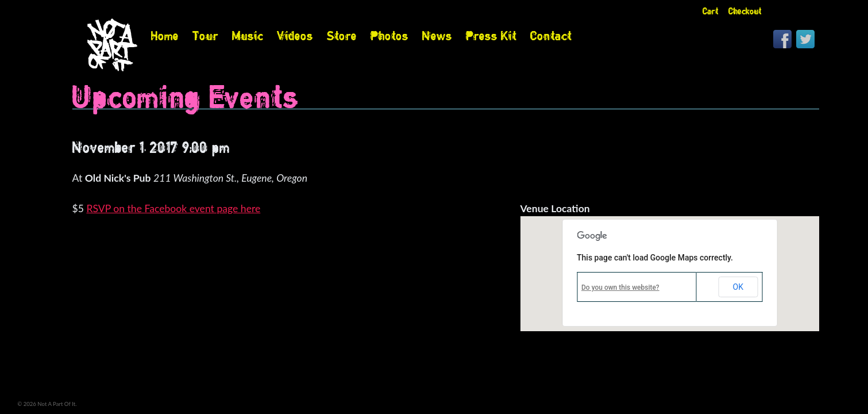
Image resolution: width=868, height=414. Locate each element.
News (437, 36)
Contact (551, 36)
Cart (711, 11)
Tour (205, 36)
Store (342, 36)
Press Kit (491, 36)
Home (165, 36)
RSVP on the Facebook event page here (173, 208)
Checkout (745, 11)
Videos (295, 36)
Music (248, 36)
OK (738, 287)
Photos (389, 36)
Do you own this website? (620, 287)
